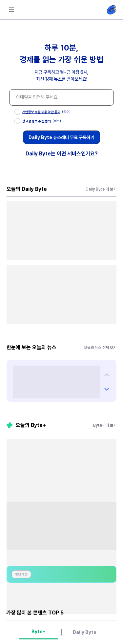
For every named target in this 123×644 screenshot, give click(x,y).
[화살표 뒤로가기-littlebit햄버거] (11, 10)
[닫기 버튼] (107, 42)
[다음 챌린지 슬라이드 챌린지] (107, 375)
